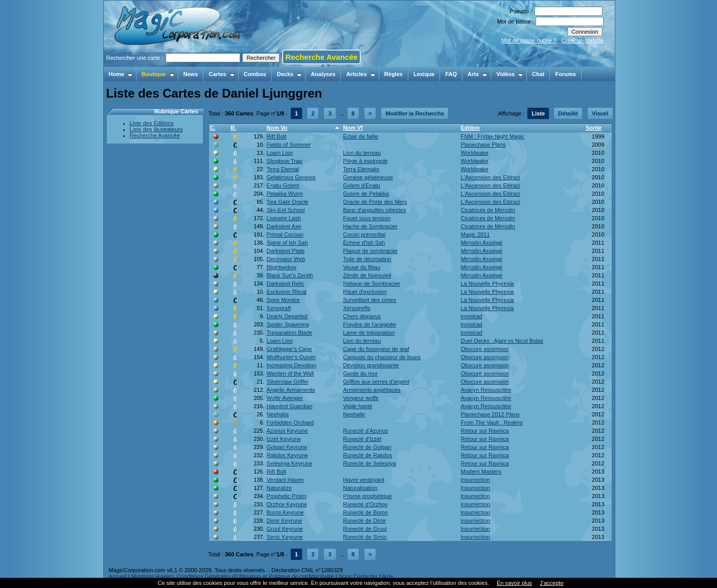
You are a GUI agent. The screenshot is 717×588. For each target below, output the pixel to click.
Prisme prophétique (367, 496)
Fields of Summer (289, 145)
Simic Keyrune (285, 537)
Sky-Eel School (286, 210)
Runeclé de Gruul (365, 529)
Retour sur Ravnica (485, 431)
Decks (290, 74)
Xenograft (279, 308)
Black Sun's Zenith (290, 275)
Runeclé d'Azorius (365, 431)
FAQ (451, 74)
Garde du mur (360, 373)
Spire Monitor (283, 300)
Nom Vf (353, 128)
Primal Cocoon (285, 234)
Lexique (424, 74)
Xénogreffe (357, 308)
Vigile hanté (357, 406)
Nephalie (354, 414)
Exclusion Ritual (287, 292)
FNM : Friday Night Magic (493, 136)
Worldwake (475, 153)
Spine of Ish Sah (287, 243)
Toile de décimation (367, 259)
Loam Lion (280, 153)
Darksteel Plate (286, 251)
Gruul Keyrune (285, 529)
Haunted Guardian (290, 406)
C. (213, 128)
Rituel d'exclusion (365, 292)
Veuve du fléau (362, 267)
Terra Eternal (283, 169)
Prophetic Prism (287, 496)
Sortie (594, 128)
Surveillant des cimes (369, 300)
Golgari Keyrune (287, 447)
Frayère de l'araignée (369, 324)
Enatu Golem (283, 185)
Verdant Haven (285, 480)
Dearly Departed (287, 316)
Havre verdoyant (364, 480)
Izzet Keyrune (284, 439)
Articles (361, 74)
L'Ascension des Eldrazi (491, 177)
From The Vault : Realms (492, 422)
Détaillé (568, 113)
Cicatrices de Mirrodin (488, 210)
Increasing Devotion (292, 365)
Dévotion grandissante (371, 365)
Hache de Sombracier (370, 226)
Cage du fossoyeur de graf (376, 349)
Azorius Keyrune (287, 431)
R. (233, 128)
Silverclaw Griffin (288, 382)
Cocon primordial (364, 234)
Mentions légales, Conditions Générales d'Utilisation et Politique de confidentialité (233, 576)
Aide (387, 576)
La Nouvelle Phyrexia (488, 284)
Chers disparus (362, 316)
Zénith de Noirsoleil (367, 275)
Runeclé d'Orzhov (365, 504)
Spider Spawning (288, 324)
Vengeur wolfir (361, 398)
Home (121, 74)
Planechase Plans (483, 145)
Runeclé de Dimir (364, 521)
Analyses (323, 74)
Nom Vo (277, 128)
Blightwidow (282, 267)
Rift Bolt (277, 136)
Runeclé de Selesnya (369, 463)
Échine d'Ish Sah (364, 243)
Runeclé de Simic (365, 537)
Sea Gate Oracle (288, 202)
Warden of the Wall (291, 373)
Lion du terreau (362, 153)
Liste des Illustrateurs (156, 129)
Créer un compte (583, 40)
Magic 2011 (476, 234)
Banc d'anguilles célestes (374, 210)
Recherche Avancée (321, 57)
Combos (255, 74)
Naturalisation (360, 488)
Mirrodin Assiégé (482, 243)
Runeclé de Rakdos (367, 455)
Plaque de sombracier (370, 251)
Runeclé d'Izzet (362, 439)
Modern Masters (481, 472)
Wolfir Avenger (285, 398)
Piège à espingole (365, 161)
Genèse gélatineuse (368, 177)
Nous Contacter (358, 576)
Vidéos (510, 74)
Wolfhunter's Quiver (291, 357)
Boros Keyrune (285, 512)
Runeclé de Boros (365, 512)
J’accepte (551, 583)
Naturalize (280, 488)
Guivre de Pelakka (366, 194)
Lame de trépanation (369, 333)
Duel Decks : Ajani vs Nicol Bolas (502, 341)
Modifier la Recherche (414, 113)
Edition (470, 128)
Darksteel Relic (286, 284)
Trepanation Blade (290, 333)
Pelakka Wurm (285, 194)
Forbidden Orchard (290, 422)
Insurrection (476, 480)
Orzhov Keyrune (287, 504)
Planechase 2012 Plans (491, 414)
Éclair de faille (360, 136)
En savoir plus (514, 583)
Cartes (222, 74)
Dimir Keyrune (285, 521)
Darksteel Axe (284, 226)
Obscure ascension (485, 349)
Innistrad (472, 316)
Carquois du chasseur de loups (382, 357)
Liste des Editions (152, 123)
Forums (565, 74)
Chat (538, 74)
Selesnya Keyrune (290, 463)
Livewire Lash (284, 218)
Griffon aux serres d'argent (376, 382)
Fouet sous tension (367, 218)
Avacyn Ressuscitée (486, 390)
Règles (394, 74)
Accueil (118, 576)
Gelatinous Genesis (291, 177)
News (191, 74)
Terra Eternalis (361, 169)
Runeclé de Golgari (367, 447)
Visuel (600, 113)
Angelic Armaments (291, 390)
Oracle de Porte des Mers (375, 202)
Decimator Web (286, 259)
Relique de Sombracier (372, 284)
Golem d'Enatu (361, 185)
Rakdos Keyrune (287, 455)
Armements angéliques (372, 390)
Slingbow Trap (285, 161)
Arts (478, 74)
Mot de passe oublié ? (529, 40)
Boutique (158, 74)
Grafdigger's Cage (290, 349)
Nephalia (278, 414)
